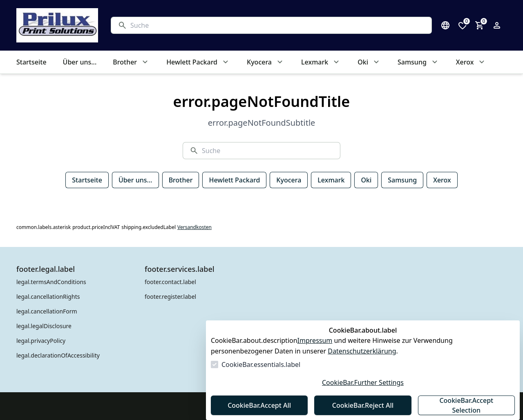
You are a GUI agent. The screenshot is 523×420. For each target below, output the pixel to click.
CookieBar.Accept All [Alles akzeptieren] (259, 405)
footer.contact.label (170, 282)
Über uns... (135, 180)
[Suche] (278, 25)
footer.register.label (170, 297)
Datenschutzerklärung (362, 351)
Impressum (315, 340)
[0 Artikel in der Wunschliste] (463, 25)
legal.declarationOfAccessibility (58, 355)
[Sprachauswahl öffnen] (445, 25)
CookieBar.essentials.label (261, 364)
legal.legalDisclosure (44, 326)
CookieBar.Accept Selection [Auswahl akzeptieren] (466, 405)
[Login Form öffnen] (497, 25)
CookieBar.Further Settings (363, 382)
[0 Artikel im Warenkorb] (480, 25)
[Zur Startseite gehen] (56, 25)
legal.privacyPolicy (41, 341)
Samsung (402, 180)
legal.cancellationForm (47, 311)
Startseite (87, 180)
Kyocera (289, 180)
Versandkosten (194, 227)
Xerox (442, 180)
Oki (366, 180)
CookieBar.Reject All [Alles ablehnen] (363, 405)
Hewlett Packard (234, 180)
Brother (181, 180)
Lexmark (331, 180)
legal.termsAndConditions (51, 282)
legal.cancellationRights (48, 297)
